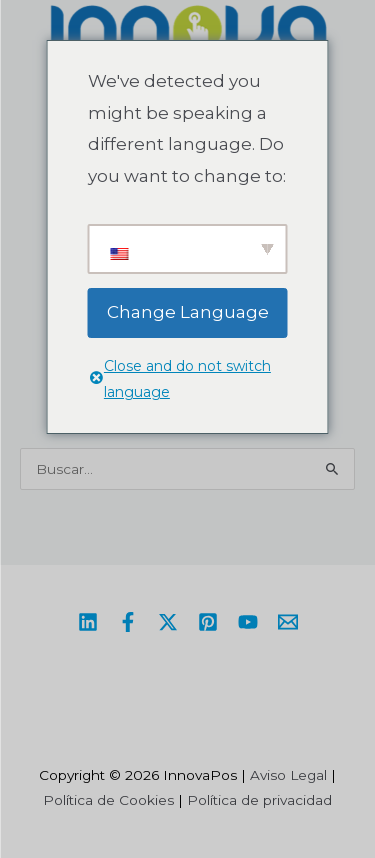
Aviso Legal (288, 775)
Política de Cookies (108, 800)
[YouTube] (248, 622)
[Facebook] (128, 622)
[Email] (288, 622)
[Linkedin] (88, 622)
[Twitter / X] (168, 622)
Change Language (188, 312)
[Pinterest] (208, 622)
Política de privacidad (259, 800)
